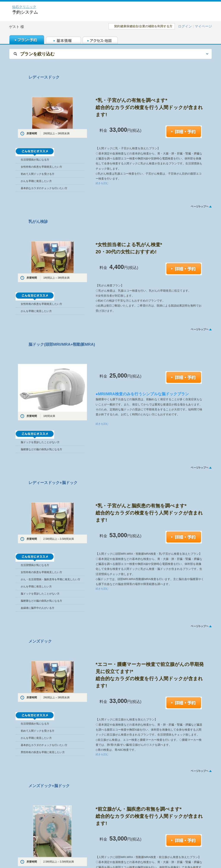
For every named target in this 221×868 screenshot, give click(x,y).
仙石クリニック (24, 7)
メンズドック (40, 641)
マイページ (203, 26)
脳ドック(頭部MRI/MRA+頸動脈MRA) (62, 344)
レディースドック (44, 77)
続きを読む (102, 183)
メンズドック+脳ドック (49, 786)
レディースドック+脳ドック (53, 483)
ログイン (185, 26)
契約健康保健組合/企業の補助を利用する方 (143, 26)
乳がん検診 (38, 221)
